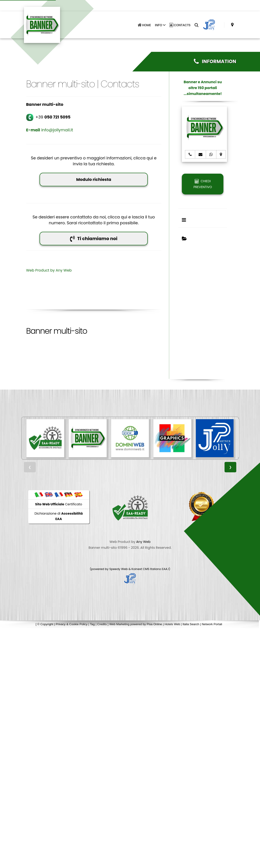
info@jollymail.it (50, 130)
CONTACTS (180, 23)
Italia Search (191, 624)
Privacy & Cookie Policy (72, 624)
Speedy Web (119, 569)
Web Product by (41, 270)
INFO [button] (160, 23)
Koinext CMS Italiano (147, 569)
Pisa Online (154, 624)
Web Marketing (120, 624)
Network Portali (212, 624)
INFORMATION (215, 61)
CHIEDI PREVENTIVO (203, 184)
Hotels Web (172, 624)
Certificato (59, 504)
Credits (102, 624)
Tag (92, 624)
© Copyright (45, 624)
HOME (144, 23)
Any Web (64, 270)
